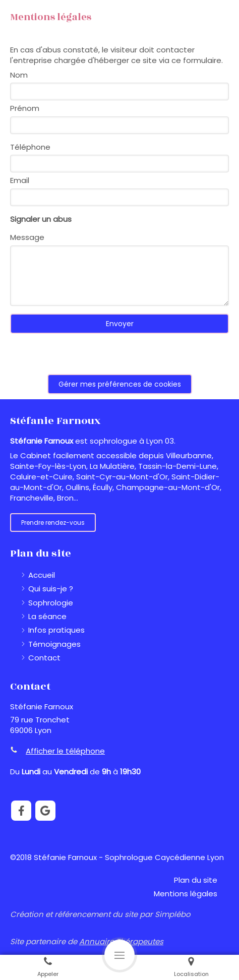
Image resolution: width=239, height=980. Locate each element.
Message (27, 237)
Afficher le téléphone (65, 751)
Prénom (25, 108)
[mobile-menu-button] (119, 955)
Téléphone (30, 147)
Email (20, 180)
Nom (19, 75)
